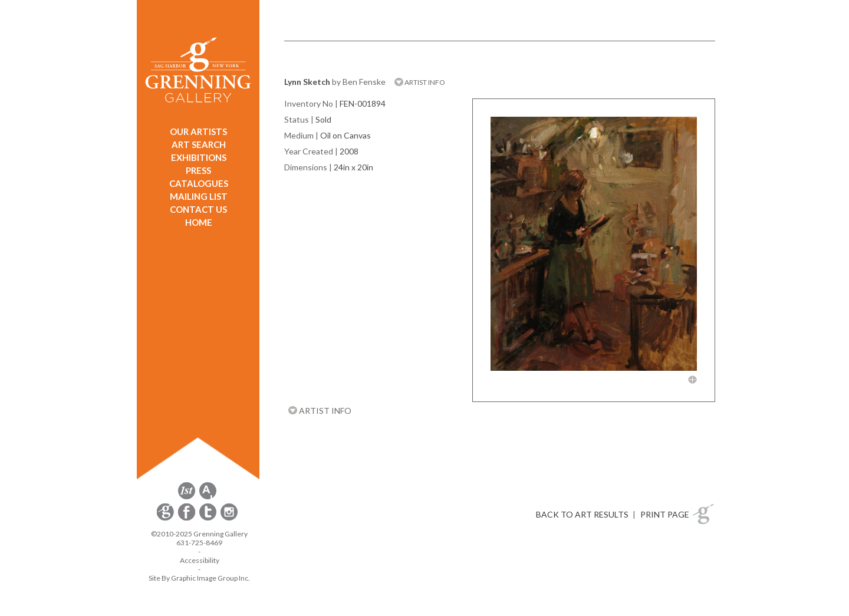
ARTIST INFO (420, 82)
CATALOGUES (199, 183)
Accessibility (200, 560)
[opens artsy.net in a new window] (208, 497)
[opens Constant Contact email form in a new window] (166, 518)
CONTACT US (198, 209)
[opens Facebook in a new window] (187, 518)
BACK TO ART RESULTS (582, 514)
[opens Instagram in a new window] (229, 518)
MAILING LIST (199, 196)
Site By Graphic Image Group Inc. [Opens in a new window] (199, 578)
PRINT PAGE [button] (665, 514)
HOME (199, 222)
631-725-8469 (199, 543)
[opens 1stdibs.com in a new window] (187, 497)
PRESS (198, 170)
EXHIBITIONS (199, 157)
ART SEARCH (199, 144)
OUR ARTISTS (198, 131)
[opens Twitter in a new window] (209, 518)
